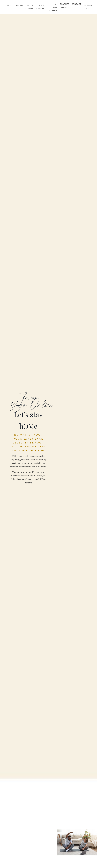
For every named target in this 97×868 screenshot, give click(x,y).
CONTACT (76, 4)
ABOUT (20, 6)
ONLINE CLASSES (29, 7)
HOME (10, 6)
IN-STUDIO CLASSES (53, 7)
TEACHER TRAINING (64, 6)
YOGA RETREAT (40, 7)
